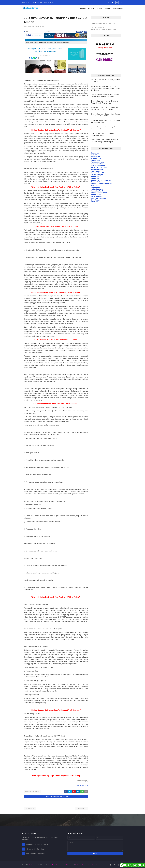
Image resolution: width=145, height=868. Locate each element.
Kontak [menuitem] (100, 8)
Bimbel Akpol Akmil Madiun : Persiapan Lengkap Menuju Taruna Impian (105, 141)
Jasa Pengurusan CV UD (32, 792)
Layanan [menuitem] (91, 8)
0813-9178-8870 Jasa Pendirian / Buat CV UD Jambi (106, 81)
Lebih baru (30, 808)
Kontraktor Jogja (37, 2)
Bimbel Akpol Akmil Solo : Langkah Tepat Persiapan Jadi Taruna (105, 128)
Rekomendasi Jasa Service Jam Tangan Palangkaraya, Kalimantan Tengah (105, 96)
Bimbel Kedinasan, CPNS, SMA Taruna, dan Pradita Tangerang (106, 121)
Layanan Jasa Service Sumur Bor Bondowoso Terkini (102, 134)
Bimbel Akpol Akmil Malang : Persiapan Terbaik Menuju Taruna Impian (105, 102)
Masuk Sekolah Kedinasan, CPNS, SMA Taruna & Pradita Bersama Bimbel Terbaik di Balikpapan (105, 88)
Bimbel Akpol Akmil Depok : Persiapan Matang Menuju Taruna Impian (104, 108)
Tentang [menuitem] (83, 8)
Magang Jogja (26, 2)
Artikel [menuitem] (108, 8)
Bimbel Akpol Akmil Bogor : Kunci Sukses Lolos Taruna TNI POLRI (105, 115)
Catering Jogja (49, 2)
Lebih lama (81, 808)
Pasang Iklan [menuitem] (118, 8)
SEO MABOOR (30, 26)
